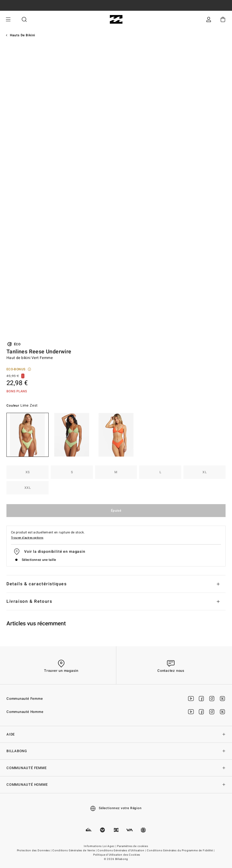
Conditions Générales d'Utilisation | (122, 851)
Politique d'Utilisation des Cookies (117, 855)
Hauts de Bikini (23, 35)
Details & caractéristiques (37, 584)
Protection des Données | (35, 851)
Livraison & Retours (29, 601)
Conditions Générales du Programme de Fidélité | (181, 851)
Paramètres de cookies (133, 846)
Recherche (24, 19)
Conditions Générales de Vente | (75, 851)
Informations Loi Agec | (100, 846)
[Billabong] (116, 19)
